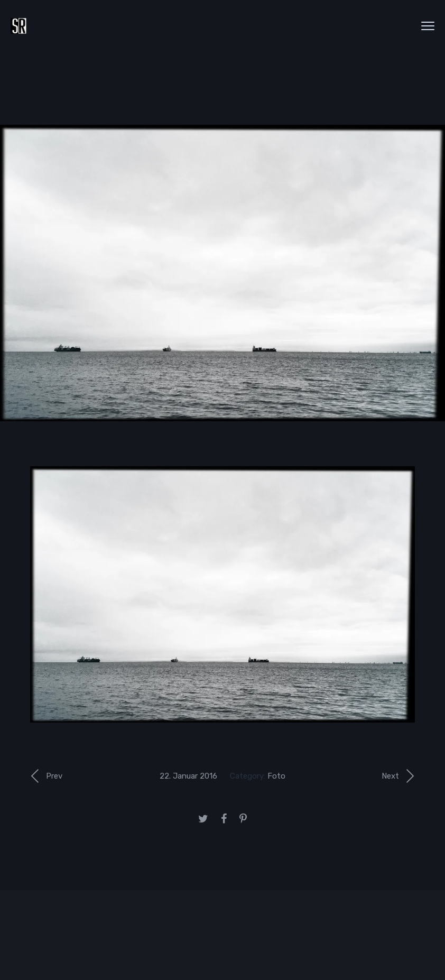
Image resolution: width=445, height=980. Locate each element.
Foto (276, 776)
